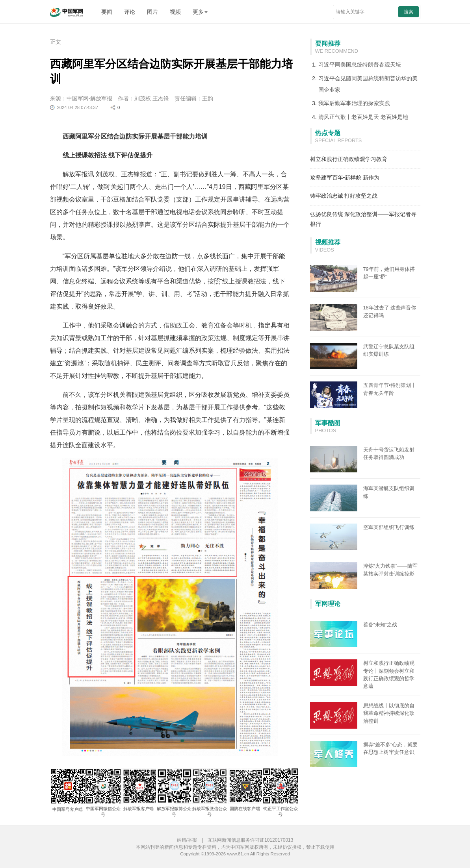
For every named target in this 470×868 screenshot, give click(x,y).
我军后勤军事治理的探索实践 (354, 103)
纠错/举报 (187, 840)
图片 (152, 12)
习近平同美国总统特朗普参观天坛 (360, 65)
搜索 (409, 12)
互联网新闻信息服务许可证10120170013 (250, 840)
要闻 (107, 12)
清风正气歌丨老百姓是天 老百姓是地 (363, 117)
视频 (175, 12)
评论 (130, 12)
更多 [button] (200, 12)
